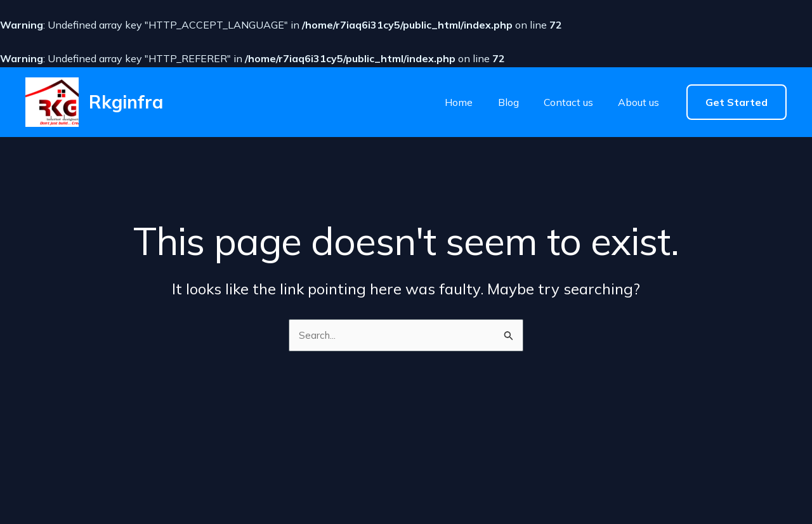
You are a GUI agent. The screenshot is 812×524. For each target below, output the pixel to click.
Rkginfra (126, 102)
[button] (737, 102)
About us (630, 102)
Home (457, 102)
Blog (504, 102)
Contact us (562, 102)
